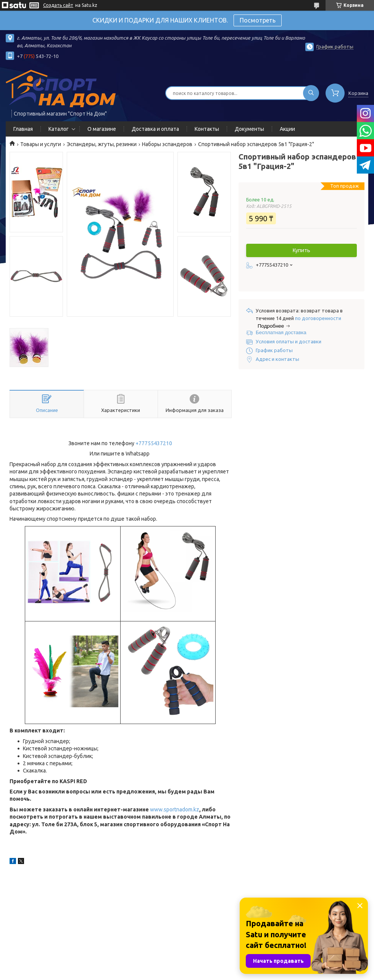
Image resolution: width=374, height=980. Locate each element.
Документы (249, 129)
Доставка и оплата (155, 129)
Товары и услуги (41, 144)
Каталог (59, 129)
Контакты (207, 129)
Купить (301, 250)
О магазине (102, 129)
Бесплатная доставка (281, 332)
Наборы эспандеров (167, 144)
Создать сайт (58, 5)
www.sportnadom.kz (175, 809)
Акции (287, 129)
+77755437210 (154, 443)
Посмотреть (258, 20)
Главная (23, 129)
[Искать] (311, 93)
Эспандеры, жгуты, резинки (102, 144)
